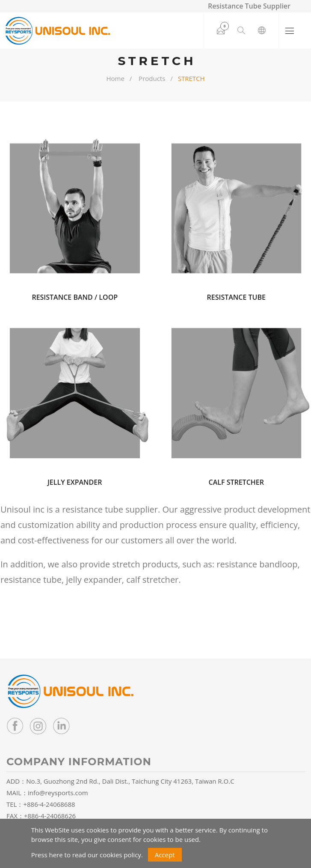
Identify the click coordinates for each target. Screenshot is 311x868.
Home (115, 78)
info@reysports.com (58, 793)
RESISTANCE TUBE (236, 297)
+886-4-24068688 (49, 804)
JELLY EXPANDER (75, 482)
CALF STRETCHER (236, 482)
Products (152, 78)
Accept (165, 855)
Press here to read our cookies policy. (87, 855)
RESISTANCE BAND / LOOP (75, 297)
